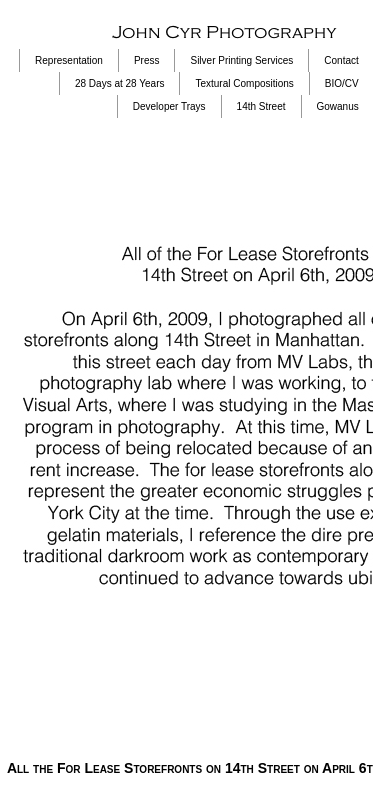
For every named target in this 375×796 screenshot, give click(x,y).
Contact (341, 60)
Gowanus (338, 106)
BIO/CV (342, 83)
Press (147, 60)
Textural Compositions (244, 83)
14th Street (261, 106)
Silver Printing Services (241, 60)
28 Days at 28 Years (120, 83)
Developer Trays (169, 106)
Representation (69, 60)
